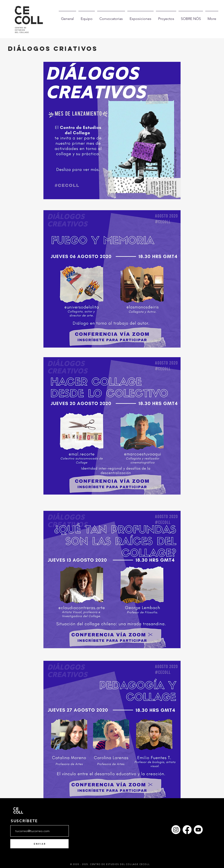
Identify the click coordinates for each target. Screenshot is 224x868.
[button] (191, 17)
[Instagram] (176, 830)
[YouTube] (198, 830)
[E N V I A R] (39, 844)
